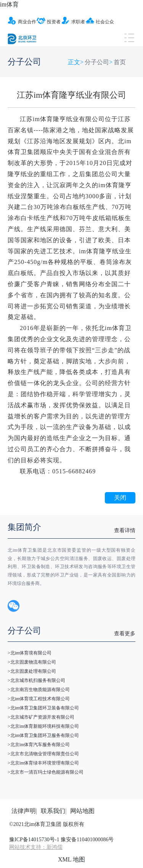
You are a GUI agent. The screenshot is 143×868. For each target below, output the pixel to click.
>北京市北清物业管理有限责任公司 (43, 754)
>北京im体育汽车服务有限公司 (39, 745)
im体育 (9, 4)
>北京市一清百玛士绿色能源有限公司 (46, 772)
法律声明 (24, 811)
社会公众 (100, 22)
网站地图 (82, 811)
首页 (120, 62)
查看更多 (125, 634)
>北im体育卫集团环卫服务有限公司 (43, 735)
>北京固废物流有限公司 (32, 662)
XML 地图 (71, 859)
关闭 (120, 498)
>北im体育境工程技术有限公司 (39, 699)
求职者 (73, 22)
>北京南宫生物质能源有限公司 (39, 690)
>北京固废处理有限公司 (32, 671)
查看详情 (125, 530)
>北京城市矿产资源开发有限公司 (41, 717)
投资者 (49, 22)
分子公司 (97, 62)
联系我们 (53, 811)
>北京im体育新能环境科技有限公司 (43, 726)
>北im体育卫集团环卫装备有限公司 (43, 708)
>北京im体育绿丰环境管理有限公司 (43, 763)
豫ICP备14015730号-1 (34, 840)
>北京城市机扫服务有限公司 (36, 680)
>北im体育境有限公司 (30, 653)
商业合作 (22, 22)
